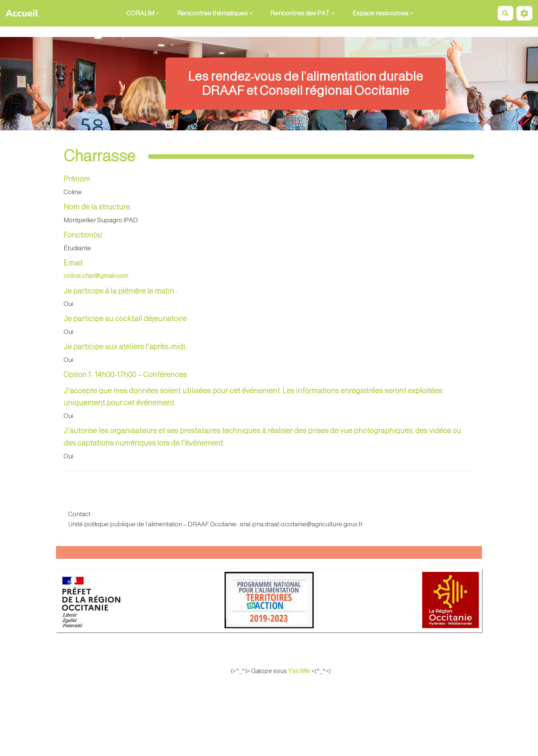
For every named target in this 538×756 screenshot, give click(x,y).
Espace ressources (383, 13)
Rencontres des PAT (302, 13)
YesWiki (308, 671)
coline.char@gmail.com (96, 276)
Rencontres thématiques (215, 13)
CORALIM (143, 13)
